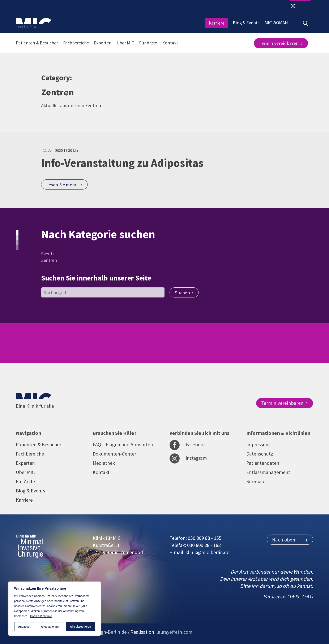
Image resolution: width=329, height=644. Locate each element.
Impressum (258, 445)
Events (48, 254)
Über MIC (125, 43)
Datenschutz (260, 454)
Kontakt (170, 43)
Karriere (217, 23)
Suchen (184, 293)
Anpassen (25, 627)
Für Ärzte (148, 43)
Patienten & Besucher (37, 43)
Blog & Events (246, 23)
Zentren (49, 260)
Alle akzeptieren (80, 627)
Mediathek (104, 463)
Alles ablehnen (51, 627)
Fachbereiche (76, 43)
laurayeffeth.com (174, 632)
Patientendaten (263, 463)
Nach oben (290, 540)
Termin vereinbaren (281, 43)
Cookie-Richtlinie (41, 616)
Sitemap (255, 481)
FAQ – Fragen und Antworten (123, 445)
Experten (103, 43)
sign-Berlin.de (112, 632)
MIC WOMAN (276, 23)
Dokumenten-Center (114, 454)
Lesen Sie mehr (65, 185)
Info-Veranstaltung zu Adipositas (122, 163)
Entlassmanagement (268, 472)
